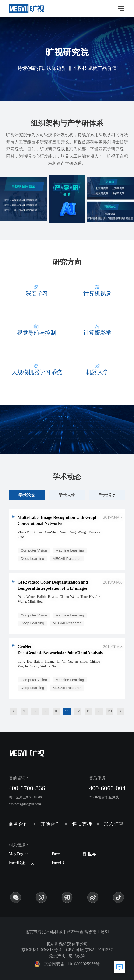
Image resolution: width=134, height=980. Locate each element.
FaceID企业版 (21, 863)
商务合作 (18, 824)
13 (88, 711)
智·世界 (89, 854)
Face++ (58, 854)
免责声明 (57, 956)
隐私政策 (77, 956)
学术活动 (107, 495)
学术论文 (27, 495)
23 (110, 711)
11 (67, 711)
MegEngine (19, 854)
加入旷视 (114, 824)
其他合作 (50, 824)
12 (78, 711)
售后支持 (82, 824)
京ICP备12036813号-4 (41, 950)
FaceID (58, 863)
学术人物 (67, 495)
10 (56, 711)
